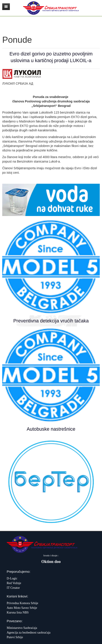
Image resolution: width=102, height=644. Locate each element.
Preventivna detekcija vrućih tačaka (51, 321)
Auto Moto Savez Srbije (22, 608)
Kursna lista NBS (18, 612)
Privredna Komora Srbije (22, 603)
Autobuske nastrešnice (51, 429)
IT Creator (13, 588)
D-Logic (12, 578)
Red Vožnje (14, 583)
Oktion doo (51, 562)
